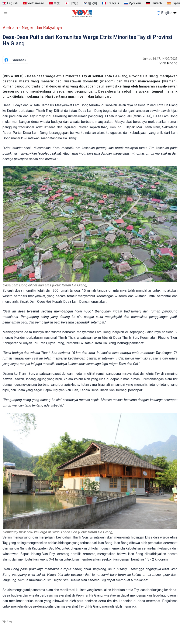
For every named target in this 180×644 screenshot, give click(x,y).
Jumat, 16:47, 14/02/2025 (160, 59)
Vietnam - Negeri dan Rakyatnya (32, 28)
